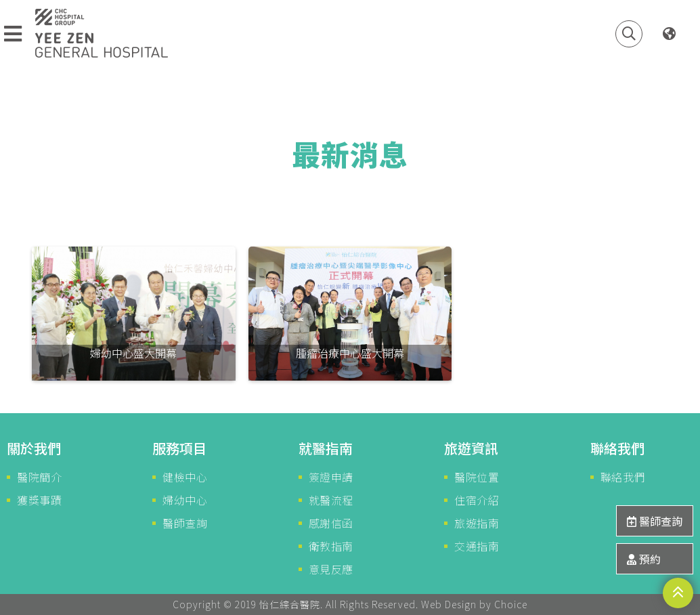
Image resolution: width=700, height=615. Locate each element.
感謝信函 (331, 523)
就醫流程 (331, 500)
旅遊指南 (477, 523)
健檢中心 (185, 477)
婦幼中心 (185, 500)
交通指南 (477, 546)
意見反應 (331, 569)
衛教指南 (331, 546)
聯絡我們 (623, 477)
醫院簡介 (39, 477)
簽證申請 (331, 477)
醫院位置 (477, 477)
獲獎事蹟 (39, 500)
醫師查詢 (185, 523)
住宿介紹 (477, 500)
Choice (511, 604)
